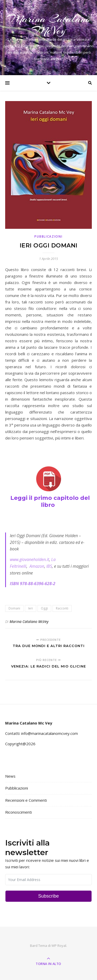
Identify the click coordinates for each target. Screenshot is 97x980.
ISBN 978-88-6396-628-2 (33, 584)
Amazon (37, 566)
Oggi (44, 608)
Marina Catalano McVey (48, 25)
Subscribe (48, 896)
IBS (49, 566)
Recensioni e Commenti (26, 800)
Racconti (62, 608)
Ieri (31, 608)
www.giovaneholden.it (29, 559)
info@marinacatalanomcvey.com (50, 733)
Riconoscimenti (18, 812)
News (10, 776)
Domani (14, 608)
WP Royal (59, 946)
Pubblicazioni (48, 236)
